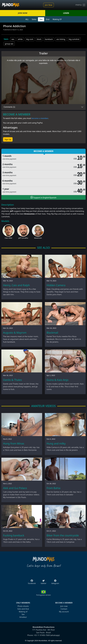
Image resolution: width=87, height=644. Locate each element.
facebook (32, 583)
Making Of (57, 19)
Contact (64, 609)
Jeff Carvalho (23, 238)
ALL (27, 19)
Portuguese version (43, 595)
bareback (49, 39)
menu (81, 5)
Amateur (23, 617)
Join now (64, 606)
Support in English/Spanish (43, 197)
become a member (40, 118)
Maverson (38, 238)
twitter (44, 583)
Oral (48, 19)
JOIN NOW (23, 13)
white (20, 39)
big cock (30, 39)
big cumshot (74, 39)
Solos (34, 19)
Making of (23, 612)
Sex (41, 19)
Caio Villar (8, 238)
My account (64, 612)
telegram (55, 583)
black (39, 39)
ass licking (61, 39)
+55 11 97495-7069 (42, 635)
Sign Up (8, 139)
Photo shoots (23, 606)
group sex (9, 44)
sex (13, 39)
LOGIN (66, 13)
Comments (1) (9, 107)
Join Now (48, 5)
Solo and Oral (23, 609)
